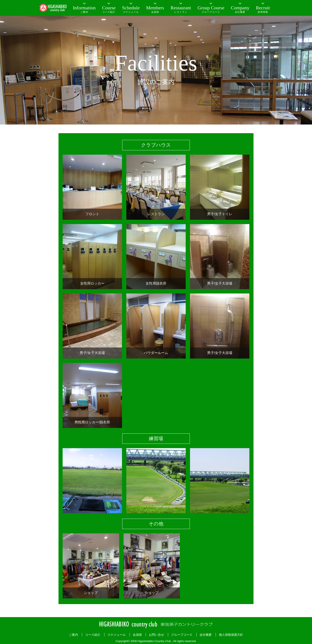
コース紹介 (93, 635)
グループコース (182, 635)
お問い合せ (156, 635)
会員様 (137, 635)
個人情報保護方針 (231, 635)
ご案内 (73, 635)
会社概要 (206, 635)
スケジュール (117, 635)
